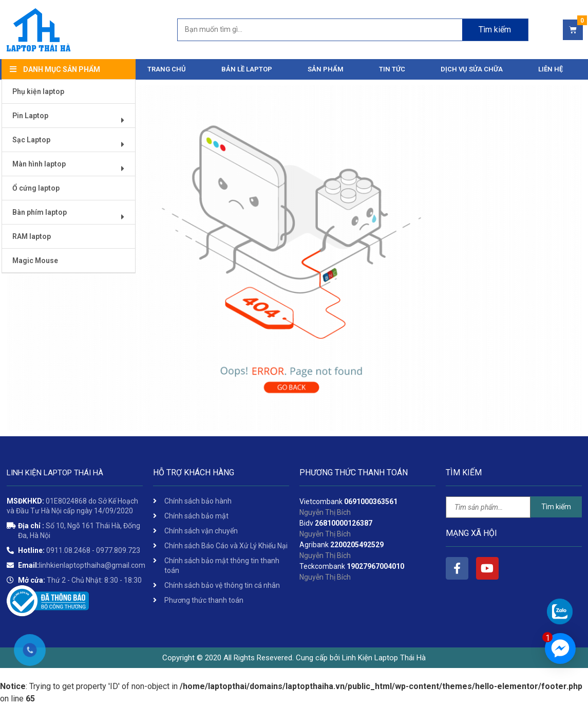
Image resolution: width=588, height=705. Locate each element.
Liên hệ (551, 69)
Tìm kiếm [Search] (495, 30)
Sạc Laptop (72, 144)
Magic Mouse (35, 261)
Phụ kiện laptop (38, 91)
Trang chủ (167, 69)
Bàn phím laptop (72, 216)
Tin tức (392, 69)
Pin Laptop (72, 119)
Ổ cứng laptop (36, 188)
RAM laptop (32, 236)
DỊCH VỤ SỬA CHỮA (472, 69)
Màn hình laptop (72, 168)
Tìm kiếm (556, 507)
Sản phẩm (326, 69)
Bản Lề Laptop (247, 69)
